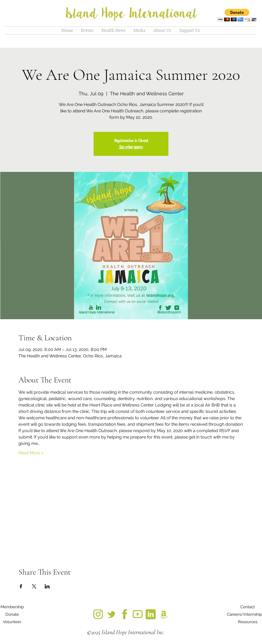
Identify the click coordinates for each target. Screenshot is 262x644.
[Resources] (248, 622)
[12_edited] (151, 614)
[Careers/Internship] (244, 614)
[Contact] (248, 607)
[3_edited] (124, 614)
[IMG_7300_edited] (111, 614)
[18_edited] (164, 614)
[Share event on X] (34, 586)
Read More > (31, 453)
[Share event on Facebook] (21, 586)
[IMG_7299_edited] (98, 614)
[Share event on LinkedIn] (47, 586)
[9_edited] (138, 614)
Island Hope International (131, 13)
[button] (237, 15)
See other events (131, 147)
